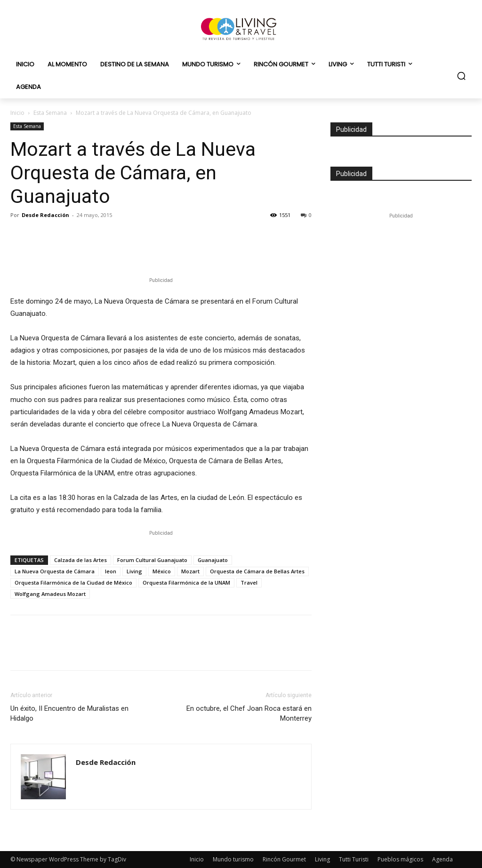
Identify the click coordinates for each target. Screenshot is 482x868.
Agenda (442, 859)
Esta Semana (50, 113)
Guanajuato (213, 560)
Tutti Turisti (354, 859)
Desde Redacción (45, 215)
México (162, 571)
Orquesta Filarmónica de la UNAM (186, 583)
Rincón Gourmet (284, 859)
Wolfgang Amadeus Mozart (50, 594)
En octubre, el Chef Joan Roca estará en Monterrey (249, 713)
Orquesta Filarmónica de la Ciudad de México (73, 583)
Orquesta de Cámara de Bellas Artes (257, 571)
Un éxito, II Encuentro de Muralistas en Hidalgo (69, 713)
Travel (249, 583)
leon (111, 571)
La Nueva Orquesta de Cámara (55, 571)
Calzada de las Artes (80, 560)
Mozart (190, 571)
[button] (461, 76)
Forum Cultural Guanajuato (152, 560)
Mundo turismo (233, 859)
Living (134, 571)
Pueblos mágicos (400, 859)
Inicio (17, 113)
